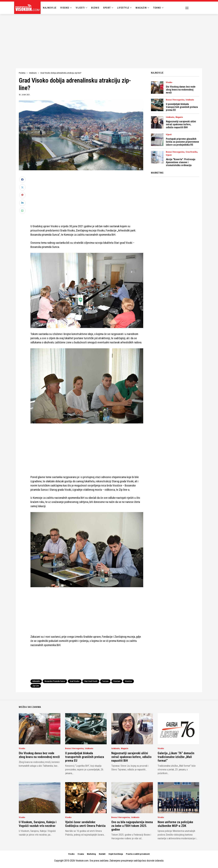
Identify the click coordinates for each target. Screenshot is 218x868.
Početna (22, 73)
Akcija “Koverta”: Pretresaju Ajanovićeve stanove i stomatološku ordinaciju (181, 162)
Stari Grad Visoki (91, 681)
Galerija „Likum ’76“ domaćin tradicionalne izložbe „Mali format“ (176, 757)
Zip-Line (36, 686)
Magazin (179, 117)
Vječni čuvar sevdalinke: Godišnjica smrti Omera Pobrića (85, 824)
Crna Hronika (191, 152)
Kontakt (102, 854)
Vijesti (169, 135)
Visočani (117, 681)
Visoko (169, 82)
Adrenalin (36, 681)
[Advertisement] (109, 37)
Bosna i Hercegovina (175, 100)
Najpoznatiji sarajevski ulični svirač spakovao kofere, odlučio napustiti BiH (181, 124)
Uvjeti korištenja (116, 854)
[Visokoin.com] (28, 8)
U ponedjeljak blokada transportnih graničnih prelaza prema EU (182, 107)
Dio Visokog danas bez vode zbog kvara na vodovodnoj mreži (181, 90)
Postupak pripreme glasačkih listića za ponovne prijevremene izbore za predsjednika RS (182, 142)
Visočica (128, 681)
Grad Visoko (75, 681)
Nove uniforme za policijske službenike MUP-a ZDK (175, 824)
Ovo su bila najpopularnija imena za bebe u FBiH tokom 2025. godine (132, 826)
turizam (105, 681)
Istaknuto (33, 73)
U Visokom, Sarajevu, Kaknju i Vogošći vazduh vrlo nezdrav (38, 824)
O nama (81, 854)
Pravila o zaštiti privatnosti (138, 854)
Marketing (91, 854)
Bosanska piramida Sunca (55, 681)
